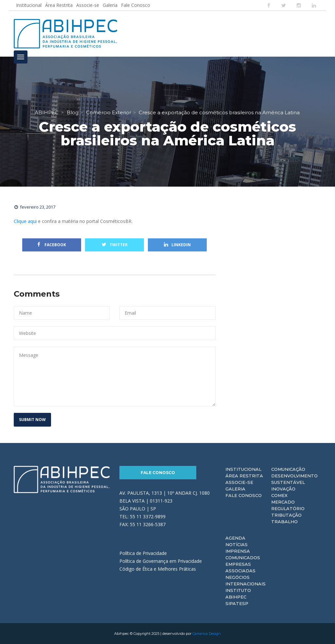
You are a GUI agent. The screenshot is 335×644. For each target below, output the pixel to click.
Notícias (237, 544)
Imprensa (238, 551)
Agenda (235, 538)
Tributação (286, 515)
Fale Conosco (136, 5)
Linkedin (177, 245)
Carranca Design (207, 634)
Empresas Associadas (240, 567)
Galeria (110, 5)
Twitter (115, 245)
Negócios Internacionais (246, 580)
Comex (279, 495)
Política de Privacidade (143, 553)
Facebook (52, 245)
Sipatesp (237, 603)
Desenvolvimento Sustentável (294, 479)
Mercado (283, 502)
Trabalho (284, 522)
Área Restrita (59, 5)
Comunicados (243, 558)
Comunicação (288, 469)
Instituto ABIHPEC (238, 594)
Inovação (283, 489)
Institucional (29, 5)
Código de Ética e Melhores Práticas (158, 569)
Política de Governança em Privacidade (161, 561)
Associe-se (88, 5)
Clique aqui (25, 221)
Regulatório (288, 508)
